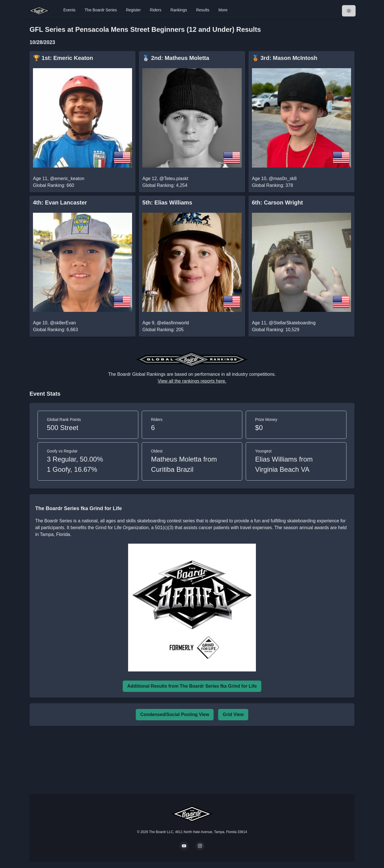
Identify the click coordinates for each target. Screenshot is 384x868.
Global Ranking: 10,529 (276, 330)
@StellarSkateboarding (292, 323)
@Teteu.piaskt (174, 179)
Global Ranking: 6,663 (55, 330)
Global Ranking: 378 (273, 185)
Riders (156, 10)
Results (203, 10)
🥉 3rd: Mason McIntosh (285, 58)
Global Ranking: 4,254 (165, 185)
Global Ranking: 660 (54, 185)
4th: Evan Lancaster (60, 203)
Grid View (233, 714)
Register (133, 10)
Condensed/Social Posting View (175, 714)
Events (69, 10)
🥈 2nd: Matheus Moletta (176, 58)
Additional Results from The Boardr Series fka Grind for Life (192, 686)
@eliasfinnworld (173, 323)
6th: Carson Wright (277, 203)
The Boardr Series (101, 10)
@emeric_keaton (67, 179)
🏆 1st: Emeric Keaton (63, 58)
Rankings (179, 10)
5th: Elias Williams (167, 203)
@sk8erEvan (63, 323)
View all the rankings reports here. (192, 381)
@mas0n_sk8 (283, 179)
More (223, 10)
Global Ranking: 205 (163, 330)
